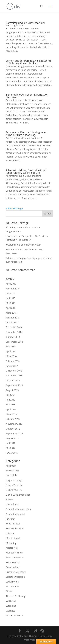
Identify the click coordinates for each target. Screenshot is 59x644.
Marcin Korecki (14, 538)
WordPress (29, 640)
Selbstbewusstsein (15, 577)
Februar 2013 (13, 419)
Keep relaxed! (13, 524)
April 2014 (11, 351)
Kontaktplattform (15, 528)
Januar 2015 (12, 322)
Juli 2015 (10, 293)
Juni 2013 (11, 400)
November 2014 (14, 332)
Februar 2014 (13, 361)
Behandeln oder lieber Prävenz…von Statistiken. (27, 96)
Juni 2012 (11, 443)
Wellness (11, 611)
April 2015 (11, 308)
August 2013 (12, 390)
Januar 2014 (12, 366)
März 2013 (11, 414)
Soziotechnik (12, 587)
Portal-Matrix (13, 562)
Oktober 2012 (13, 429)
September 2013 (14, 385)
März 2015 (11, 313)
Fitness (10, 499)
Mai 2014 (11, 346)
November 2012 (14, 424)
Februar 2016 (13, 289)
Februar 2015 (13, 318)
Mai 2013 (11, 405)
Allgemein (11, 466)
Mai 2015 (11, 303)
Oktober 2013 (13, 380)
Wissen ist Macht (15, 615)
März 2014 (11, 356)
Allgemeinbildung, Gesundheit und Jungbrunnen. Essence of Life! (26, 171)
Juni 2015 (11, 298)
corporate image (14, 480)
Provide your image (16, 572)
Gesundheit (12, 504)
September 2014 (14, 342)
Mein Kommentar (15, 557)
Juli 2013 (10, 395)
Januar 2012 (12, 453)
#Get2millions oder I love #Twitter (23, 245)
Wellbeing (11, 601)
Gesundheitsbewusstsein (19, 509)
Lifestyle (10, 533)
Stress (9, 591)
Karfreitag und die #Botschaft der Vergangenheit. (26, 24)
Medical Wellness (15, 553)
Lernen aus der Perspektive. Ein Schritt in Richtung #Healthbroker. (29, 62)
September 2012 (14, 434)
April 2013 (11, 409)
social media (12, 582)
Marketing (11, 543)
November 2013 (14, 375)
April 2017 (11, 284)
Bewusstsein (12, 471)
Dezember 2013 (14, 371)
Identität (10, 519)
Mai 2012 (11, 448)
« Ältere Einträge (14, 208)
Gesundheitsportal (15, 514)
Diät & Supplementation (18, 495)
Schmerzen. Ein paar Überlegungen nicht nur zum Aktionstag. (27, 134)
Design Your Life (14, 485)
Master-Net (12, 548)
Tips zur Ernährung (16, 596)
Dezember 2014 (14, 327)
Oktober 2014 (13, 337)
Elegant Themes (29, 636)
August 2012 (12, 438)
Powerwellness (14, 567)
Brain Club (11, 475)
